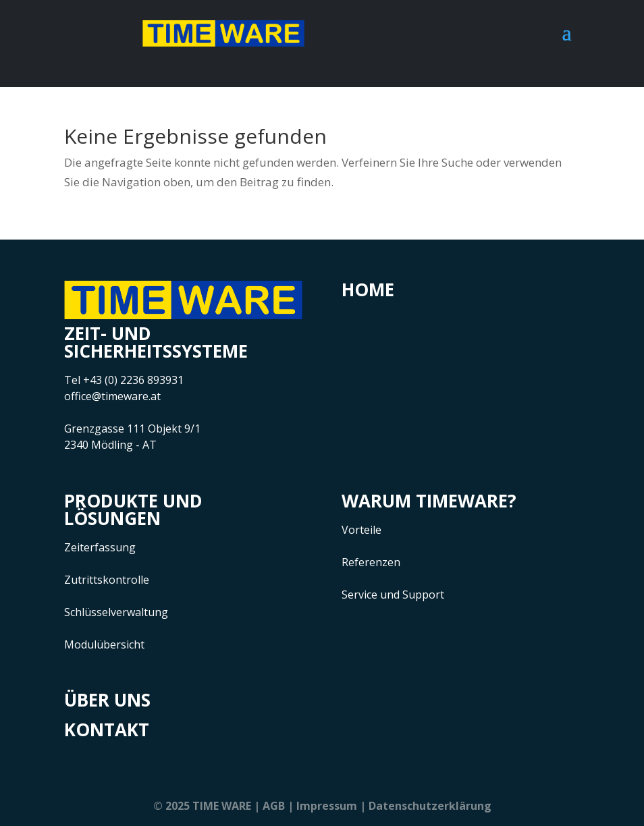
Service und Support (393, 595)
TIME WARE (222, 806)
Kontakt (107, 729)
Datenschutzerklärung (430, 806)
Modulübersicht (104, 644)
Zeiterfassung (100, 547)
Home (368, 290)
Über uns (107, 700)
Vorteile (361, 530)
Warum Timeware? (429, 501)
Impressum (327, 806)
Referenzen (371, 562)
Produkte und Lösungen (133, 510)
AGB (274, 806)
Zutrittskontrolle (107, 580)
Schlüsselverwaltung (116, 612)
